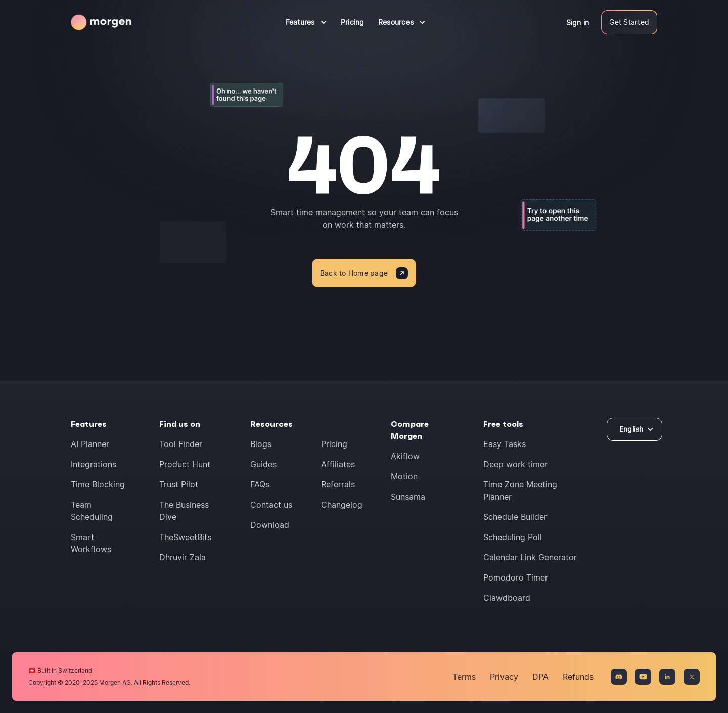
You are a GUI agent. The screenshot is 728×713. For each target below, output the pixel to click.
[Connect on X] (692, 677)
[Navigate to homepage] (101, 22)
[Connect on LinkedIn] (667, 677)
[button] (306, 22)
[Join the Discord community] (619, 677)
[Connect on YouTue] (643, 677)
